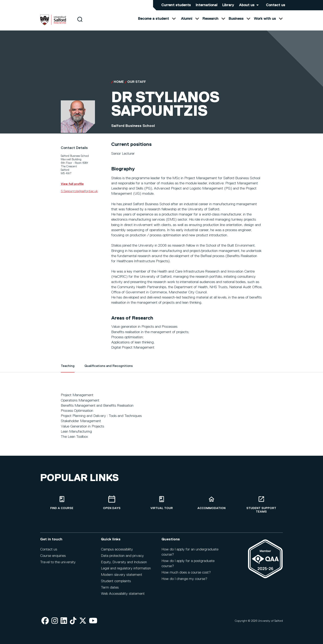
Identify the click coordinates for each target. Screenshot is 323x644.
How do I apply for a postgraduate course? (188, 564)
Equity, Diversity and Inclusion (124, 562)
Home (119, 86)
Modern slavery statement (122, 575)
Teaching (68, 370)
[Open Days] (112, 503)
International (207, 5)
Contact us (276, 5)
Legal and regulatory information (126, 568)
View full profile (72, 188)
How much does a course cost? (186, 573)
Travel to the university (58, 562)
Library (228, 5)
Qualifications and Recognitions (109, 370)
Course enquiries (53, 556)
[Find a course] (62, 503)
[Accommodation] (211, 503)
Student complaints (116, 581)
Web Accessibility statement (123, 594)
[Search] (80, 23)
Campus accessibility (117, 549)
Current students (176, 5)
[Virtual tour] (161, 503)
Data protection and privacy (122, 556)
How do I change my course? (184, 579)
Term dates (110, 588)
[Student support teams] (261, 505)
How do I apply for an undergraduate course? (190, 552)
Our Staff (137, 86)
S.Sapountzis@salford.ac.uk (79, 195)
